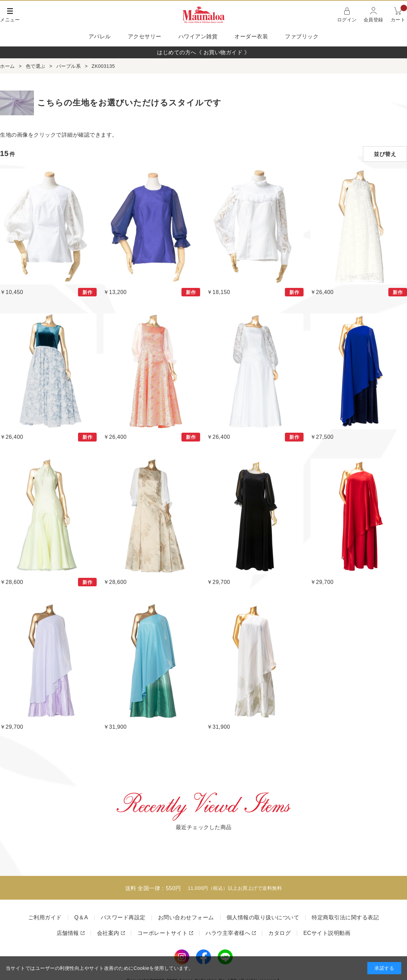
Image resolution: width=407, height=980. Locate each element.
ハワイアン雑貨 (198, 36)
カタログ (279, 933)
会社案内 (108, 933)
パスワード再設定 (123, 917)
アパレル (100, 36)
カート (399, 14)
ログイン (347, 20)
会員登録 (373, 20)
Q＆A (81, 917)
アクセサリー (145, 36)
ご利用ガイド (45, 917)
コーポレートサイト (163, 933)
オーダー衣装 (251, 36)
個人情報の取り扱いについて (263, 917)
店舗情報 (68, 933)
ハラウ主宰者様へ (228, 933)
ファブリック (302, 36)
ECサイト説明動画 (327, 933)
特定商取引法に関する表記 (345, 917)
